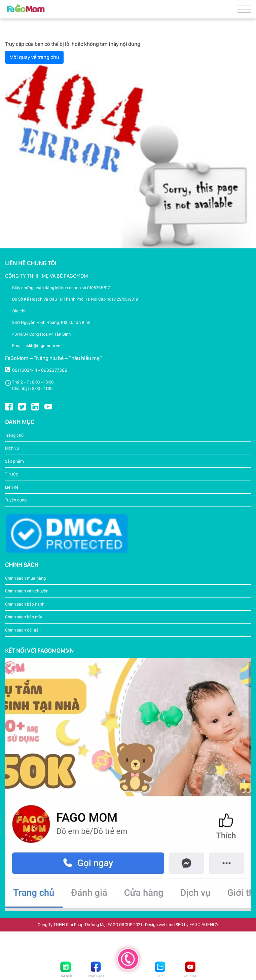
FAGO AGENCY (204, 924)
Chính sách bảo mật (24, 617)
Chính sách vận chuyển (27, 591)
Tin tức (12, 474)
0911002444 (25, 370)
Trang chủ (14, 435)
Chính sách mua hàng (25, 578)
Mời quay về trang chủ (34, 57)
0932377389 (54, 370)
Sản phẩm (14, 461)
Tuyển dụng (16, 500)
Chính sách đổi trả (22, 630)
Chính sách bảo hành (25, 604)
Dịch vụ (12, 448)
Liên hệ (12, 487)
